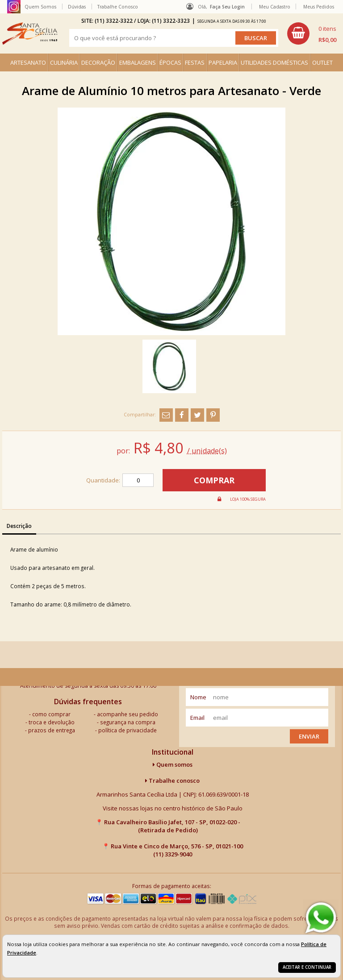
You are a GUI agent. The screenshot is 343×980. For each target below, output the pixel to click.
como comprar (51, 714)
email (197, 718)
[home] (30, 33)
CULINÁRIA (64, 62)
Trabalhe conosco (172, 781)
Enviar (309, 736)
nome (198, 697)
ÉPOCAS (170, 62)
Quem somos (173, 764)
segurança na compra (128, 722)
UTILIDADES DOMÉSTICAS (274, 62)
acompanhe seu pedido (128, 714)
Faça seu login (227, 7)
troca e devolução (52, 722)
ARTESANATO (28, 62)
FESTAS (195, 62)
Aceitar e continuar (307, 967)
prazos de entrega (52, 730)
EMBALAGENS (138, 62)
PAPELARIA (223, 62)
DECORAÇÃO (98, 62)
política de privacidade (128, 730)
